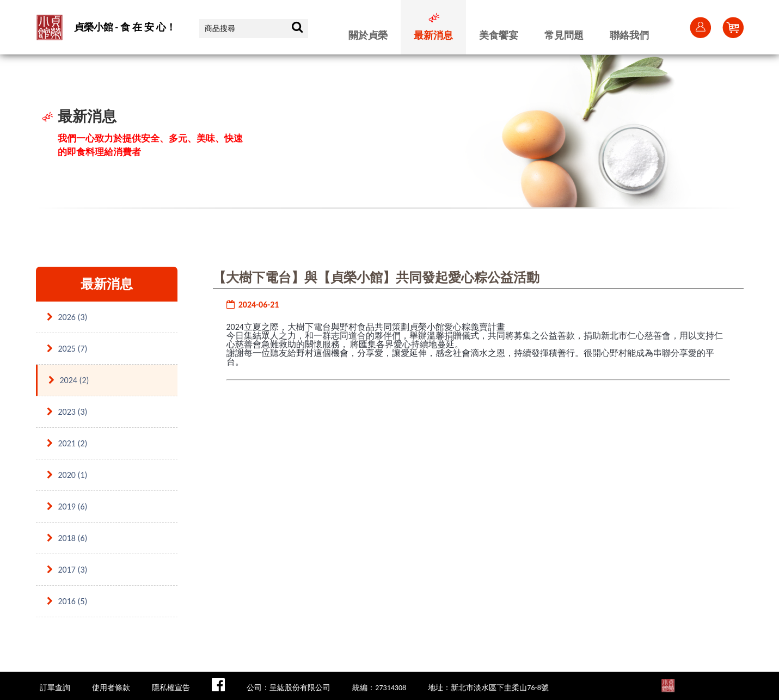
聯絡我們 (629, 35)
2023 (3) (67, 412)
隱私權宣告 (171, 688)
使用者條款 (111, 688)
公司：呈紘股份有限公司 (289, 688)
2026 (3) (67, 317)
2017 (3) (67, 570)
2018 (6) (67, 538)
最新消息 (433, 35)
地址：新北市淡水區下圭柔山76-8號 (488, 688)
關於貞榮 (368, 35)
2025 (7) (67, 349)
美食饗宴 (499, 35)
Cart (733, 27)
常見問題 (564, 35)
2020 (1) (67, 475)
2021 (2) (67, 443)
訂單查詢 (55, 688)
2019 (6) (67, 506)
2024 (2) (69, 380)
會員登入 (700, 27)
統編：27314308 (379, 688)
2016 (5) (67, 601)
